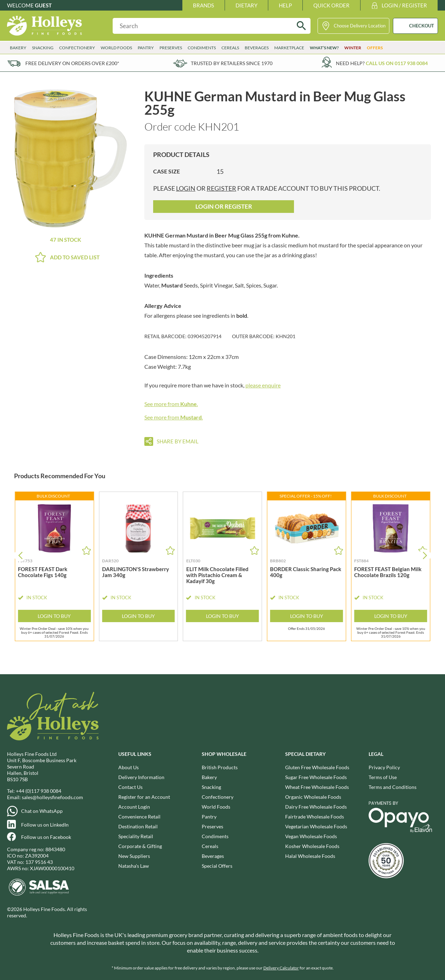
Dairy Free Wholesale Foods (316, 807)
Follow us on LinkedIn (45, 825)
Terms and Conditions (393, 787)
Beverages (257, 48)
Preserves (171, 48)
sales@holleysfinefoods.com (52, 797)
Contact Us (130, 787)
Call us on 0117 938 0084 (397, 63)
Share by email (178, 441)
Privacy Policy (384, 767)
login (186, 188)
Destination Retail (138, 826)
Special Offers (217, 866)
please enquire (263, 385)
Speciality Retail (136, 836)
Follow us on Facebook (46, 837)
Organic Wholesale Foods (313, 797)
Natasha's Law (134, 866)
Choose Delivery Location (360, 26)
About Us (129, 767)
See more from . (171, 404)
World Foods (116, 48)
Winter (353, 48)
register (221, 188)
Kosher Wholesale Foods (312, 846)
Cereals (230, 48)
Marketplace (289, 48)
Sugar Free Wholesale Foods (316, 777)
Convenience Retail (139, 817)
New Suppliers (134, 856)
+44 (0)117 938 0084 (39, 791)
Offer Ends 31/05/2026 (306, 629)
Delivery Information (141, 777)
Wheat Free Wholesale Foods (317, 787)
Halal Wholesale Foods (310, 856)
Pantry (146, 48)
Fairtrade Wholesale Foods (315, 817)
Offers (375, 48)
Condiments (202, 48)
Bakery (18, 48)
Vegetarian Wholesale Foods (316, 826)
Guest (43, 5)
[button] (425, 555)
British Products (220, 767)
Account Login (134, 807)
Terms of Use (383, 777)
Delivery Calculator (281, 968)
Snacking (43, 48)
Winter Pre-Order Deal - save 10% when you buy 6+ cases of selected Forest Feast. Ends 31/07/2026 (54, 632)
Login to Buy (54, 616)
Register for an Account (144, 797)
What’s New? (324, 48)
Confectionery (77, 48)
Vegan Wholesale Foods (311, 836)
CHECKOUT (422, 26)
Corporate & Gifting (140, 846)
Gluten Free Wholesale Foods (317, 767)
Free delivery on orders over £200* (72, 63)
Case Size (167, 171)
